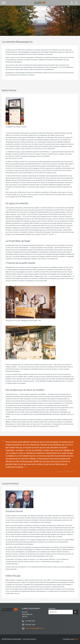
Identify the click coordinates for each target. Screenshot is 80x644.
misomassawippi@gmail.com (35, 628)
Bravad (76, 639)
